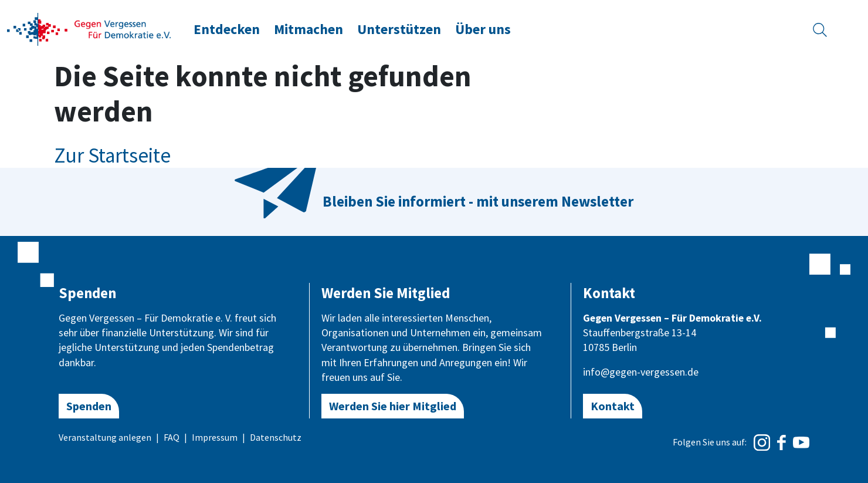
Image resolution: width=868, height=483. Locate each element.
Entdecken (227, 29)
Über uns (483, 29)
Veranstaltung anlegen (105, 437)
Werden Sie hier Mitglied (393, 406)
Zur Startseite (112, 156)
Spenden (89, 406)
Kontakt (613, 406)
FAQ (172, 437)
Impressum (215, 437)
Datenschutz (276, 437)
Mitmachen (308, 29)
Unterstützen (399, 29)
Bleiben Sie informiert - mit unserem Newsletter (478, 201)
